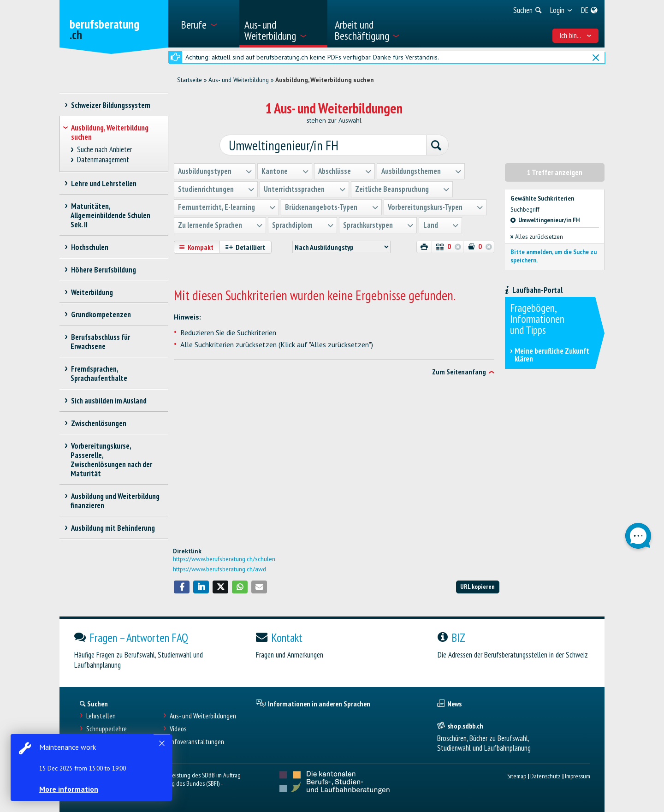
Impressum (578, 776)
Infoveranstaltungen (197, 742)
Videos (178, 729)
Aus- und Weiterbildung (239, 80)
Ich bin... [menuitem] (576, 36)
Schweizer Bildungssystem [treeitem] (110, 105)
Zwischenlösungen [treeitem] (98, 423)
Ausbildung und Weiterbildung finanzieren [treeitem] (115, 501)
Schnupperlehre (107, 729)
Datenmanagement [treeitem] (103, 160)
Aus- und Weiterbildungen (203, 716)
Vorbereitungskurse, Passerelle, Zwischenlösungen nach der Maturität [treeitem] (111, 460)
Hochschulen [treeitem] (89, 247)
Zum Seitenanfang (459, 372)
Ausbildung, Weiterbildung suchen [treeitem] (110, 132)
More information (69, 789)
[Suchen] (434, 145)
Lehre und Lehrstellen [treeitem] (104, 184)
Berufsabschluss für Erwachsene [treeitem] (100, 342)
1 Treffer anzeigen (555, 172)
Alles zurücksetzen (537, 236)
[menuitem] (207, 24)
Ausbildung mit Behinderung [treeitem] (113, 528)
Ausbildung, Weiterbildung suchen (325, 80)
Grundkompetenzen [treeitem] (101, 314)
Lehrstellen (101, 716)
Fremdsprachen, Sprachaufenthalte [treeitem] (99, 373)
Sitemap (517, 776)
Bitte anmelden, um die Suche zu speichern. (554, 256)
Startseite (190, 80)
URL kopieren (477, 586)
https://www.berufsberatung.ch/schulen (224, 559)
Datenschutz (545, 776)
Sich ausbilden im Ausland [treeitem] (109, 401)
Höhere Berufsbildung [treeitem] (103, 270)
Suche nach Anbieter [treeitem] (105, 150)
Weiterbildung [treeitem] (92, 292)
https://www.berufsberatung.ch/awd (219, 569)
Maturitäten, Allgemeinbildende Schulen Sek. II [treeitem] (110, 215)
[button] (182, 587)
